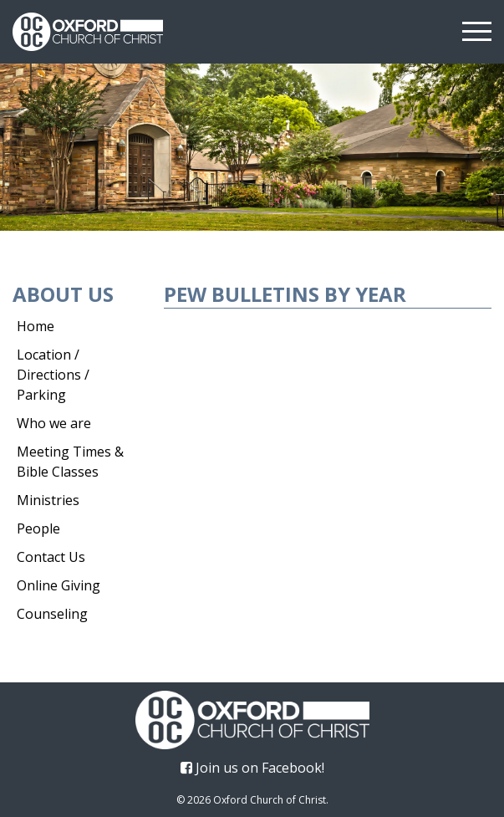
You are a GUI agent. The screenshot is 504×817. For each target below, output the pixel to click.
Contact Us (51, 557)
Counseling (52, 614)
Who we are (54, 423)
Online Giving (59, 585)
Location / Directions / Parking (53, 375)
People (38, 528)
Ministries (48, 500)
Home (36, 326)
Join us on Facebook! (252, 768)
